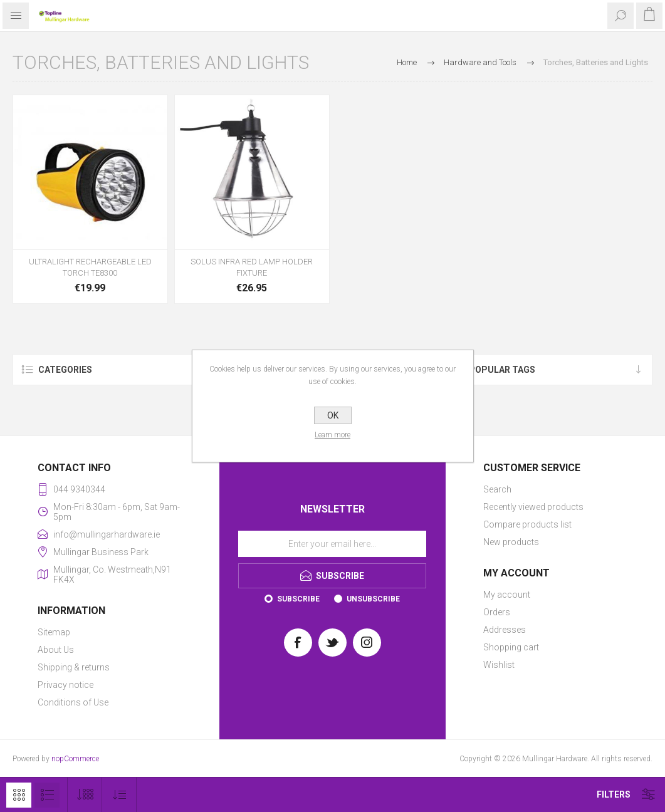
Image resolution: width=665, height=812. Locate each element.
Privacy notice (65, 685)
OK (333, 415)
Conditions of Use (73, 702)
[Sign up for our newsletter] (332, 544)
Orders (497, 612)
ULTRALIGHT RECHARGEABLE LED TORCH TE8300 (90, 267)
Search (497, 489)
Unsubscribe (373, 599)
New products (511, 542)
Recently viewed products (533, 507)
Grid (19, 795)
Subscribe (298, 599)
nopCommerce (75, 759)
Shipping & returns (74, 667)
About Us (56, 650)
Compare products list (527, 524)
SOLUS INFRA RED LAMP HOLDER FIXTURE (252, 267)
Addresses (505, 630)
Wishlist (499, 665)
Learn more (332, 435)
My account (507, 595)
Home (407, 62)
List (47, 795)
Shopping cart (511, 647)
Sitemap (54, 632)
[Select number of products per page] (85, 795)
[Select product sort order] (119, 795)
